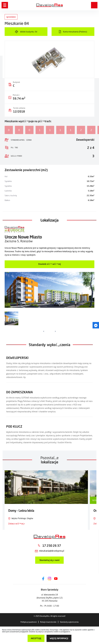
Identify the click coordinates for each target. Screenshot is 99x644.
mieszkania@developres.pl (51, 551)
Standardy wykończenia (69, 622)
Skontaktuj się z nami (49, 560)
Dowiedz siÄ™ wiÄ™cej (49, 264)
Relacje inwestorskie (48, 622)
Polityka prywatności (29, 622)
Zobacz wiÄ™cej (17, 524)
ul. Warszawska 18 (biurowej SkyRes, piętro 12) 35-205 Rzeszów (50, 598)
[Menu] (5, 5)
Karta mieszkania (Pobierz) (75, 32)
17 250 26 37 (52, 546)
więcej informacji (59, 638)
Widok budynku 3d (29, 32)
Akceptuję (36, 638)
